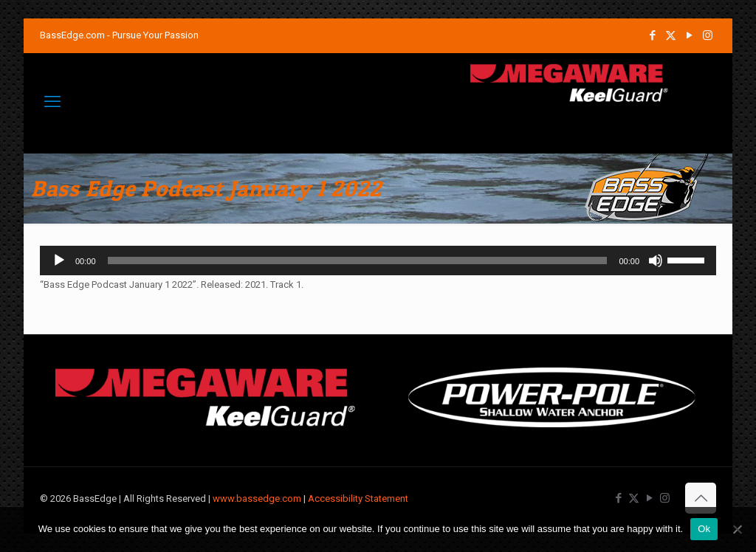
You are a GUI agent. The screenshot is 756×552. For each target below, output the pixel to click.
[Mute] (656, 261)
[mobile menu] (52, 102)
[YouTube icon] (689, 35)
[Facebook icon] (652, 35)
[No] (738, 529)
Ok (704, 529)
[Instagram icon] (708, 35)
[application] (378, 261)
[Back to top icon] (701, 498)
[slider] (358, 261)
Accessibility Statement (358, 498)
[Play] (59, 261)
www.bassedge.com (257, 498)
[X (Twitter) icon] (671, 35)
